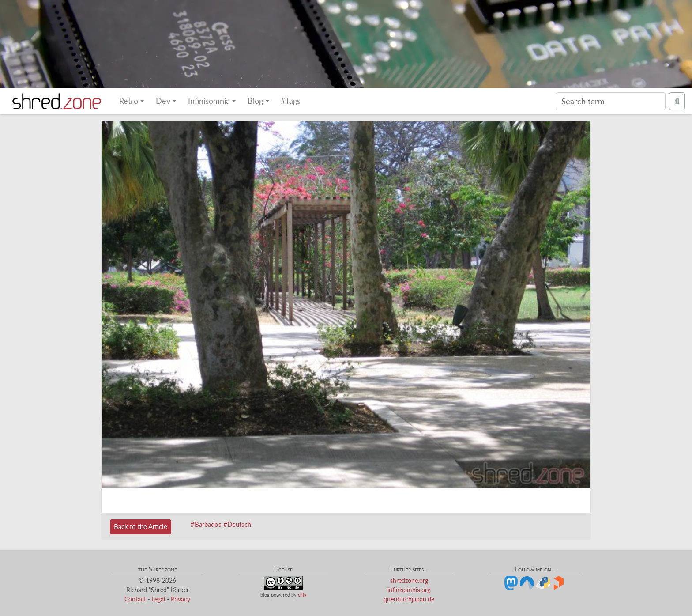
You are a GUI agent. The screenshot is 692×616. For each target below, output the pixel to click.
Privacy (181, 599)
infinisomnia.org (409, 590)
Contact (135, 599)
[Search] (611, 101)
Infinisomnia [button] (209, 101)
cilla (302, 595)
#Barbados (206, 524)
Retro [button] (129, 101)
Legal (158, 599)
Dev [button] (163, 101)
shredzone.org (409, 580)
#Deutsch (237, 524)
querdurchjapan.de (409, 599)
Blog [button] (255, 101)
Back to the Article (141, 526)
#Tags (291, 101)
